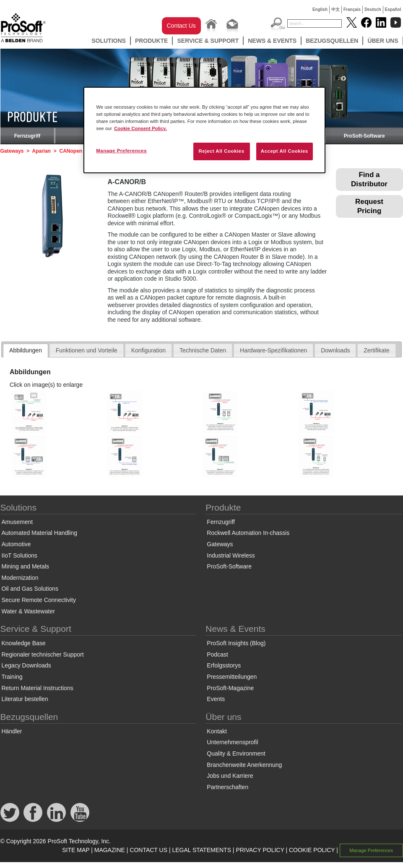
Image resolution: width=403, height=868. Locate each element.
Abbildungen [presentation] (26, 350)
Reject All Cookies (221, 151)
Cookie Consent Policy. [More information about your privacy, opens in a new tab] (140, 128)
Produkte (152, 41)
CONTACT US (148, 850)
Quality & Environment (236, 753)
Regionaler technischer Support (43, 654)
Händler (12, 731)
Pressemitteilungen (232, 677)
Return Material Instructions (38, 688)
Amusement (17, 522)
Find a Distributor (369, 179)
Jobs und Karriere (230, 776)
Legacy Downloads (26, 665)
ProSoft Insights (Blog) (236, 643)
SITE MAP (76, 850)
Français (352, 9)
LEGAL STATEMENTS (201, 850)
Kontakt (217, 731)
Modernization (20, 578)
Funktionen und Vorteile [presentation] (87, 350)
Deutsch (373, 9)
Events (216, 699)
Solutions (109, 41)
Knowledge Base (24, 643)
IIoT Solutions (19, 555)
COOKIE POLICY (312, 850)
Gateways (12, 151)
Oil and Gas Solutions (30, 589)
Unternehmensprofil (232, 742)
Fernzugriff (27, 136)
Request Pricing (369, 206)
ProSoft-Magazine (230, 688)
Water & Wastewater (28, 611)
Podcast (217, 654)
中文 (335, 9)
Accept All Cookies (285, 151)
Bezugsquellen (332, 41)
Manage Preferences (371, 850)
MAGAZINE (110, 850)
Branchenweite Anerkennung (244, 765)
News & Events (272, 41)
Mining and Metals (26, 566)
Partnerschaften (227, 787)
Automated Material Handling (40, 533)
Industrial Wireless (231, 555)
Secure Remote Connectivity (39, 600)
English (320, 9)
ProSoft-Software (364, 136)
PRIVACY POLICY (260, 850)
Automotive (16, 544)
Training (12, 677)
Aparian (41, 151)
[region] (204, 130)
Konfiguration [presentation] (149, 350)
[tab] (26, 351)
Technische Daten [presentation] (203, 350)
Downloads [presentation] (335, 350)
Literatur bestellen (25, 699)
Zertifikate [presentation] (376, 350)
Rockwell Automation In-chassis (248, 533)
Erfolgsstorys (224, 665)
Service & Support (208, 41)
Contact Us (181, 26)
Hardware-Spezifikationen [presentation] (273, 350)
